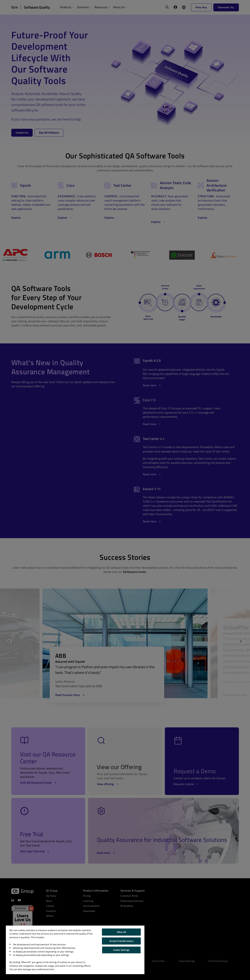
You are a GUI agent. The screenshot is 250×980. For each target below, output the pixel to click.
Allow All (121, 932)
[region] (75, 950)
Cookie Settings (121, 950)
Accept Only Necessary (121, 941)
